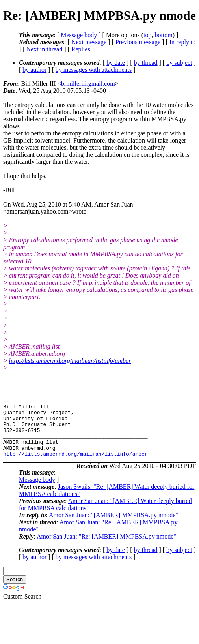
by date (116, 63)
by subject (179, 63)
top (147, 35)
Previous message (138, 42)
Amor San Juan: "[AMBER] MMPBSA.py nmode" (113, 527)
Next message (89, 42)
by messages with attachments (94, 70)
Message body (79, 35)
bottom (163, 35)
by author (34, 70)
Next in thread (45, 49)
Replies (81, 49)
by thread (146, 63)
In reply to (183, 42)
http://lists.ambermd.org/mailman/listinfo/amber (70, 361)
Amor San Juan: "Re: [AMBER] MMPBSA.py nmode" (106, 548)
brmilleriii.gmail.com (88, 84)
